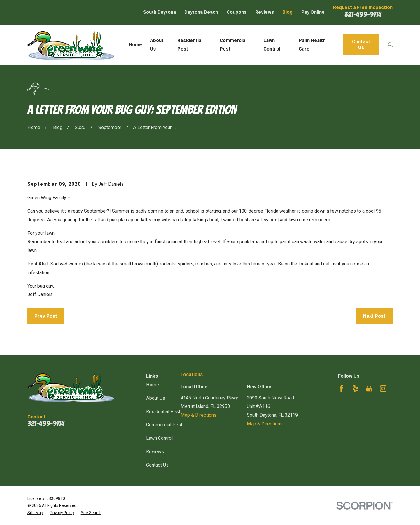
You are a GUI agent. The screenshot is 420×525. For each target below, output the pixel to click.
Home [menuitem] (135, 45)
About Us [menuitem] (157, 45)
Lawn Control (159, 438)
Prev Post (46, 316)
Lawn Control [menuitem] (272, 45)
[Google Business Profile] (369, 388)
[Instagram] (383, 388)
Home (153, 385)
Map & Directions (198, 415)
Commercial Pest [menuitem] (233, 45)
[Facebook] (341, 388)
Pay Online (313, 12)
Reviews (265, 12)
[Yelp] (355, 388)
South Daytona (160, 12)
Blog (287, 12)
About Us (156, 398)
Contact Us (361, 45)
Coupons (237, 12)
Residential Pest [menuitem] (190, 45)
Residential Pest (163, 412)
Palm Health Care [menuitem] (312, 45)
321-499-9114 (363, 14)
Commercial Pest (164, 425)
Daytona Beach (201, 12)
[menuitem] (35, 513)
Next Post (374, 316)
